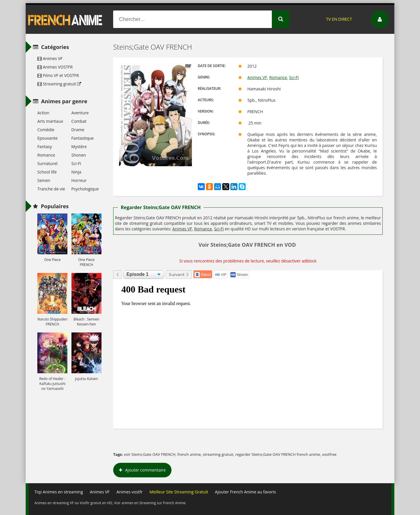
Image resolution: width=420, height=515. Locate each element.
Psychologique (85, 189)
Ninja (76, 172)
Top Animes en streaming (59, 492)
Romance (278, 77)
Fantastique (83, 138)
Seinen (44, 180)
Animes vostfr (129, 492)
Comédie (46, 130)
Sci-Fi (294, 77)
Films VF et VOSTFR (58, 75)
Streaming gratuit (59, 84)
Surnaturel (47, 163)
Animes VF (257, 77)
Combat (79, 121)
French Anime (65, 19)
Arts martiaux (50, 121)
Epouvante (48, 138)
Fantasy (45, 147)
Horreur (79, 180)
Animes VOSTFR (55, 67)
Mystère (79, 147)
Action (43, 113)
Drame (78, 130)
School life (47, 172)
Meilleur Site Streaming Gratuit (179, 492)
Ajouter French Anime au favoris (245, 492)
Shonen (79, 155)
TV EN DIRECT (339, 19)
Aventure (80, 113)
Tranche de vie (51, 189)
